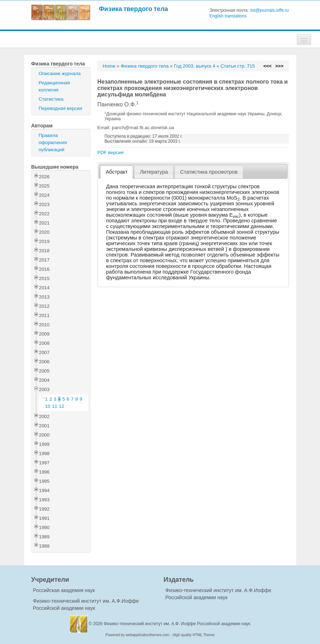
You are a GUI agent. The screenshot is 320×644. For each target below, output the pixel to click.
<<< (267, 66)
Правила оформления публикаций (53, 142)
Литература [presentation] (154, 172)
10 (48, 406)
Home (109, 66)
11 (55, 406)
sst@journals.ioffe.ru (269, 10)
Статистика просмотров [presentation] (209, 172)
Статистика (51, 99)
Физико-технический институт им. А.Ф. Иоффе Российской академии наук (177, 624)
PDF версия (111, 152)
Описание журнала (60, 73)
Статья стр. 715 (238, 66)
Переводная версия (61, 108)
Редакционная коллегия (54, 86)
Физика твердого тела (134, 9)
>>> (279, 66)
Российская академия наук (64, 590)
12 (62, 406)
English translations (228, 16)
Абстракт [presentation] (117, 172)
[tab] (117, 172)
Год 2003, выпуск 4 (195, 66)
